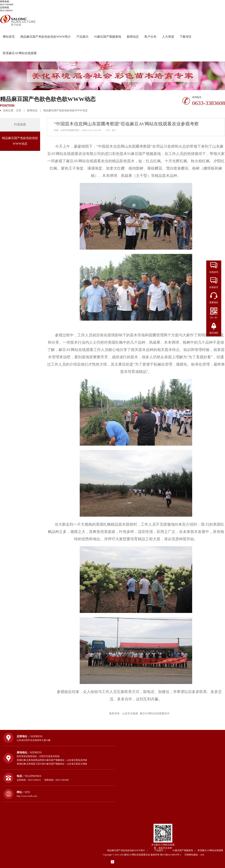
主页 (19, 110)
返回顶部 (214, 333)
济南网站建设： (192, 855)
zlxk (202, 855)
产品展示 (82, 37)
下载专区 (186, 37)
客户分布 (150, 37)
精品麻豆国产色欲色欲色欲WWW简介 (46, 37)
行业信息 (20, 124)
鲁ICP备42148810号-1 (172, 855)
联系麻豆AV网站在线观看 (20, 53)
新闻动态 (133, 37)
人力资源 (168, 37)
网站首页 (9, 37)
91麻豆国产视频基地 (108, 37)
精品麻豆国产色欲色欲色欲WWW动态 (65, 110)
